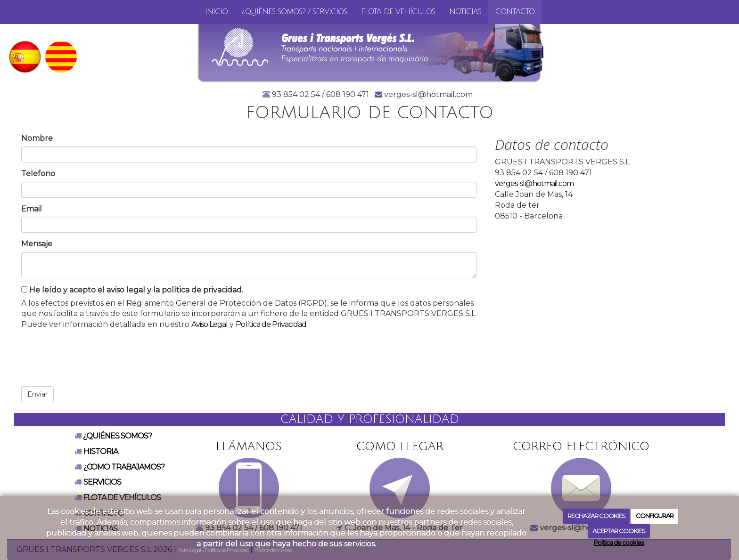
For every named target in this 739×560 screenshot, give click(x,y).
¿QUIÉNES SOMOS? (117, 436)
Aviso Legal (209, 324)
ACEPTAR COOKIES (619, 531)
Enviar (37, 394)
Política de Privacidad (271, 324)
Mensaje (37, 244)
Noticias (465, 12)
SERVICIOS (102, 482)
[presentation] (93, 355)
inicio (216, 12)
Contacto (515, 12)
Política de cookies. (619, 543)
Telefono (38, 174)
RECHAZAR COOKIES (596, 516)
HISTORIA (101, 451)
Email (32, 209)
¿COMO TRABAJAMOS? (124, 467)
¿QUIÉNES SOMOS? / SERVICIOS (294, 12)
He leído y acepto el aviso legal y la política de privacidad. (132, 290)
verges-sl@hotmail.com (534, 183)
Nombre (37, 138)
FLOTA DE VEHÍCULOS (398, 12)
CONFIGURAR (655, 516)
